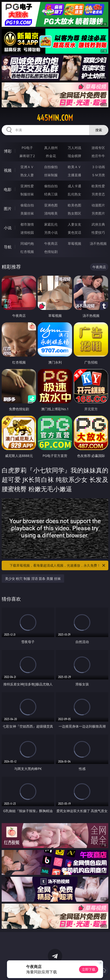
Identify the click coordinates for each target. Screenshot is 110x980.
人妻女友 (74, 224)
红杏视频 (27, 252)
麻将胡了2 (27, 156)
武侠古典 (98, 224)
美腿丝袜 (27, 213)
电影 (8, 189)
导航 (8, 247)
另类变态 (98, 194)
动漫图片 (98, 205)
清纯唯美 (51, 213)
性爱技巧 (98, 232)
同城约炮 (27, 243)
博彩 (8, 151)
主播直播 (74, 175)
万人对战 (74, 148)
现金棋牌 (74, 156)
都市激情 (27, 224)
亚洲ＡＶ (27, 167)
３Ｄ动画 (98, 167)
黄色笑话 (74, 232)
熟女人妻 (27, 175)
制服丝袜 (27, 194)
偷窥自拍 (27, 205)
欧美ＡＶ (74, 167)
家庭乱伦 (51, 224)
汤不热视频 (98, 243)
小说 (8, 228)
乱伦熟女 (74, 194)
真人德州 (51, 148)
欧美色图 (74, 205)
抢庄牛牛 (98, 156)
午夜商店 (51, 243)
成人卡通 (74, 186)
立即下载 (89, 969)
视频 (8, 170)
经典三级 (51, 194)
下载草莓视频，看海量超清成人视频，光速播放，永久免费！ (58, 565)
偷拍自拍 (51, 186)
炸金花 (51, 156)
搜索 (99, 130)
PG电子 (27, 148)
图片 (8, 209)
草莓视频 (74, 243)
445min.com (55, 118)
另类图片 (98, 213)
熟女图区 (74, 213)
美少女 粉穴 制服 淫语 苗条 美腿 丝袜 (33, 578)
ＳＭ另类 (98, 175)
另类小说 (51, 232)
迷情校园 (27, 232)
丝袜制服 (51, 175)
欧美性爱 (98, 186)
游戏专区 (98, 148)
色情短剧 (51, 252)
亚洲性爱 (27, 186)
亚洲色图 (51, 205)
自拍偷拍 (51, 167)
